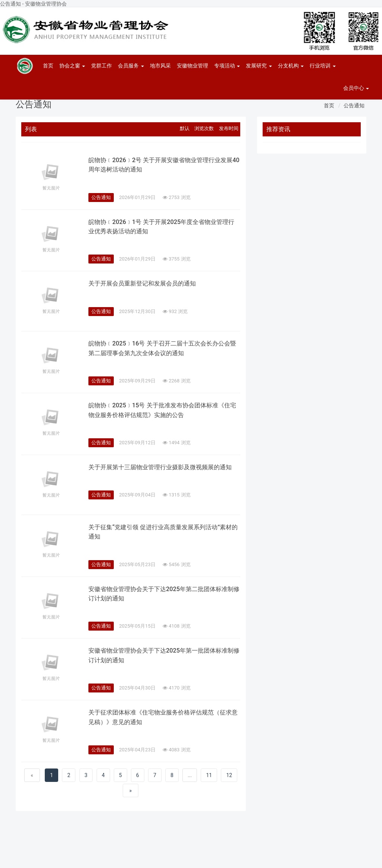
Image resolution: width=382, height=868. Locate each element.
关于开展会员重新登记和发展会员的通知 (149, 283)
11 (209, 777)
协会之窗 (72, 66)
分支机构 (291, 66)
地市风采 (160, 66)
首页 (48, 66)
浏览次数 (204, 128)
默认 (185, 128)
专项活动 (227, 66)
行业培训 (322, 66)
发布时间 (229, 128)
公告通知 (354, 105)
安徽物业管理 (192, 66)
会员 (356, 88)
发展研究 (259, 66)
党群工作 (101, 66)
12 (229, 777)
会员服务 (131, 66)
